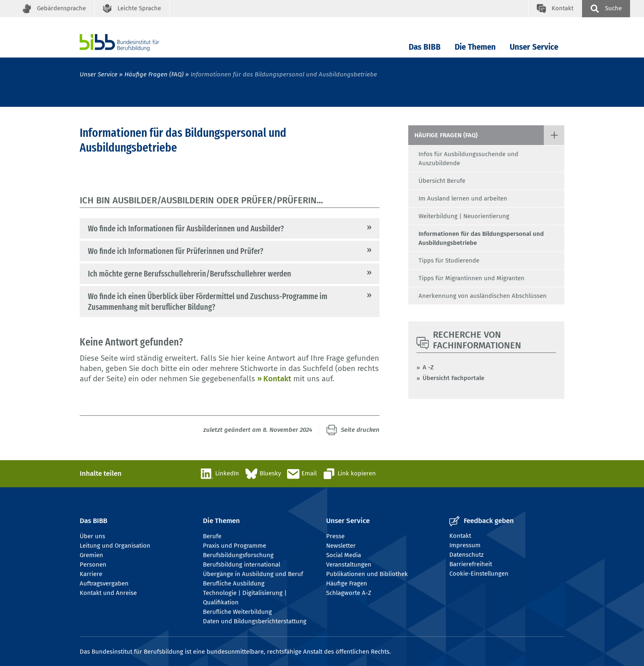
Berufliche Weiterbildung (237, 612)
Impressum (465, 545)
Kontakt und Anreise (108, 593)
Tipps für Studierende (449, 260)
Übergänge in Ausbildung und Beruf (253, 574)
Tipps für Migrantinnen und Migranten (471, 278)
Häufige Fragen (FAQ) (154, 74)
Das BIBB (425, 47)
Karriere (91, 574)
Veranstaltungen (349, 565)
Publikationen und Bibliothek (367, 574)
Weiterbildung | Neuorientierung (464, 216)
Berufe (212, 536)
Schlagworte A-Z (349, 593)
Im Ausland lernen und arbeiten (463, 198)
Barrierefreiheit (471, 564)
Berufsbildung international (241, 565)
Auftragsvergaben (104, 583)
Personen (93, 565)
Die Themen (475, 47)
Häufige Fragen (347, 583)
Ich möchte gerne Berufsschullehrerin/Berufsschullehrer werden (190, 274)
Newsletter (341, 546)
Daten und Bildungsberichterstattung (255, 621)
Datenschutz (467, 555)
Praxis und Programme (235, 546)
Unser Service (534, 47)
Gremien (91, 555)
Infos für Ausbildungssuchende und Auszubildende (468, 159)
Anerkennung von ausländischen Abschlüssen (483, 296)
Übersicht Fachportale (453, 378)
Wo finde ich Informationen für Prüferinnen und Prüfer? (176, 251)
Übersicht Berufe (442, 181)
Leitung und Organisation (115, 546)
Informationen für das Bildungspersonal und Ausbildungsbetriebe (481, 238)
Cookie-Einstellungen (479, 574)
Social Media (344, 555)
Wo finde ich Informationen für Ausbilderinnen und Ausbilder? (186, 228)
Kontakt (277, 379)
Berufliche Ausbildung (234, 583)
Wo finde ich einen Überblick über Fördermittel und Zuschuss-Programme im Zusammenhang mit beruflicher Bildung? (208, 302)
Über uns (92, 536)
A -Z (428, 367)
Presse (335, 536)
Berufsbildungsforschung (238, 555)
